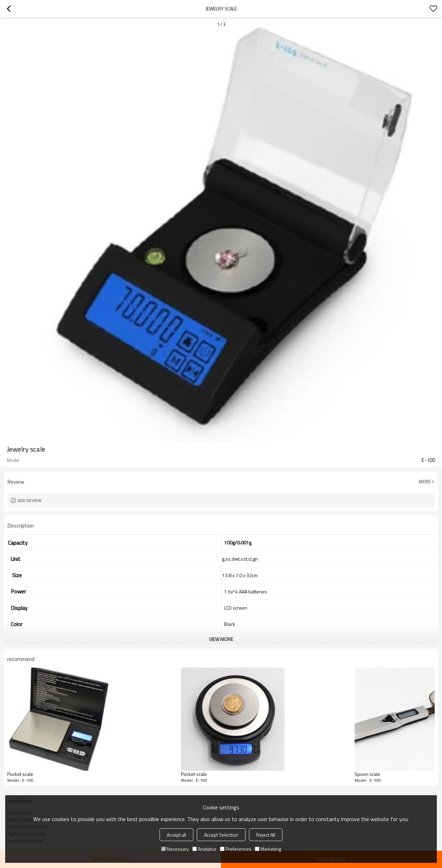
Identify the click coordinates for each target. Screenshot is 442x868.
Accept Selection (221, 835)
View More (221, 639)
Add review (30, 500)
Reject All (266, 835)
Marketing (268, 849)
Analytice (204, 849)
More (425, 482)
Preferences (236, 849)
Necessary (175, 849)
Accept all (176, 835)
